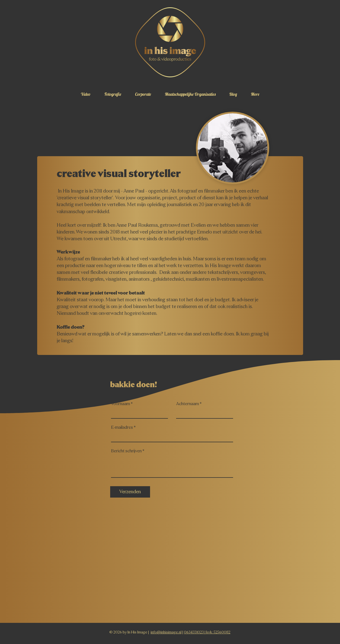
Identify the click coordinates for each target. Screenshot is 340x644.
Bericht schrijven (126, 451)
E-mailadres (122, 428)
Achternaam (188, 404)
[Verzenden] (130, 492)
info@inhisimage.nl (166, 632)
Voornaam (120, 404)
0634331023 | (195, 632)
